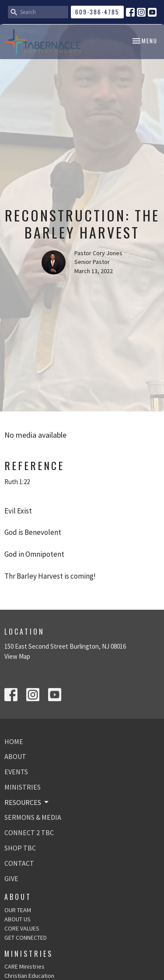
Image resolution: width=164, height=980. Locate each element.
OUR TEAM (18, 910)
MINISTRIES (23, 787)
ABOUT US (17, 919)
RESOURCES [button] (27, 802)
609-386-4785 (97, 12)
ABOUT (15, 756)
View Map (17, 656)
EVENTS (16, 772)
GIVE (11, 878)
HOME (14, 741)
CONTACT (19, 863)
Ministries (29, 954)
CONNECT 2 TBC (29, 832)
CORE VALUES (22, 928)
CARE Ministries (24, 966)
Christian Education (29, 976)
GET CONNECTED (26, 938)
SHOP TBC (20, 848)
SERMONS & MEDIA (33, 817)
